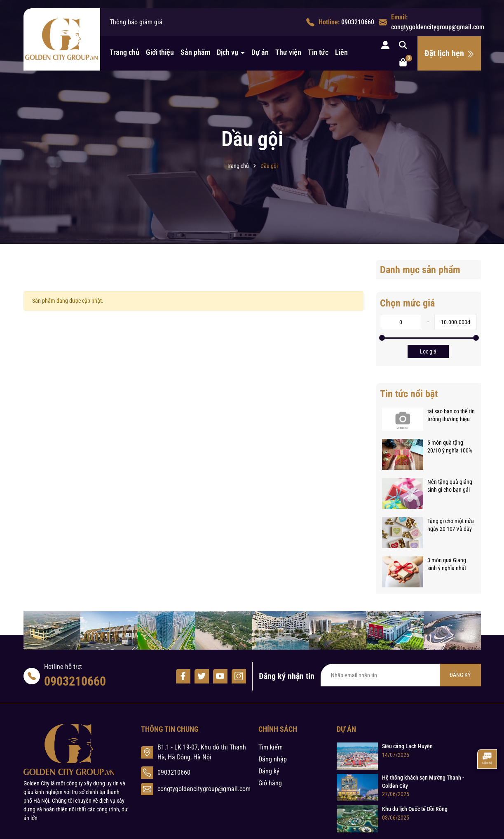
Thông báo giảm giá (136, 22)
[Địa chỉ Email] (401, 675)
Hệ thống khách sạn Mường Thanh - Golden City (423, 782)
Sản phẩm (195, 52)
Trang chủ (124, 52)
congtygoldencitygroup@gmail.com (438, 27)
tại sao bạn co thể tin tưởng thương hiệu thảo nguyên (451, 416)
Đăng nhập (273, 759)
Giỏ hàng (270, 783)
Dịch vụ (228, 52)
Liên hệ (346, 52)
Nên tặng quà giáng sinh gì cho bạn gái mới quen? (450, 486)
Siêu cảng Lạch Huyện (407, 746)
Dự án (260, 52)
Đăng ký (269, 771)
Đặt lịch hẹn (449, 53)
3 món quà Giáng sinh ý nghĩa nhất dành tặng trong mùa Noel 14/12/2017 (447, 565)
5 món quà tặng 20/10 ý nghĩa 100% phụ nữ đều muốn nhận (450, 447)
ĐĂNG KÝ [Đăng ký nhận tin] (460, 675)
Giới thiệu (160, 52)
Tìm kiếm (271, 747)
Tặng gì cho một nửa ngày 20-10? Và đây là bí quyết (451, 526)
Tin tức (318, 52)
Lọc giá (428, 351)
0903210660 (358, 22)
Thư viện (288, 52)
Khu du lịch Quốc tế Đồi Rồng (415, 809)
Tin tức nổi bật (409, 394)
